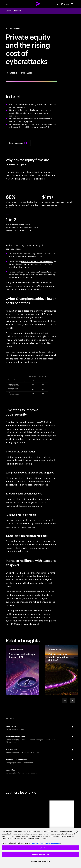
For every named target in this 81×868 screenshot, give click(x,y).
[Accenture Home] (38, 4)
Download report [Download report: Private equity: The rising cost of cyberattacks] (13, 11)
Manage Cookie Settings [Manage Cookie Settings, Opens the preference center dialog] (40, 861)
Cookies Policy (37, 843)
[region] (40, 848)
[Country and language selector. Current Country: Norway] (67, 4)
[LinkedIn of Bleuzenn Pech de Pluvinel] (72, 760)
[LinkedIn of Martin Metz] (72, 770)
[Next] (72, 701)
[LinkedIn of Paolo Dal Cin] (72, 727)
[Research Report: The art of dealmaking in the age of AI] (23, 670)
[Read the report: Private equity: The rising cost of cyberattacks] (18, 143)
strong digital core (15, 442)
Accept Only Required (40, 855)
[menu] (7, 4)
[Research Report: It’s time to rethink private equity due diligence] (61, 670)
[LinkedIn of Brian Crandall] (72, 750)
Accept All (40, 848)
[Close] (77, 832)
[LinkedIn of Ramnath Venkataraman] (72, 737)
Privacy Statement (53, 843)
